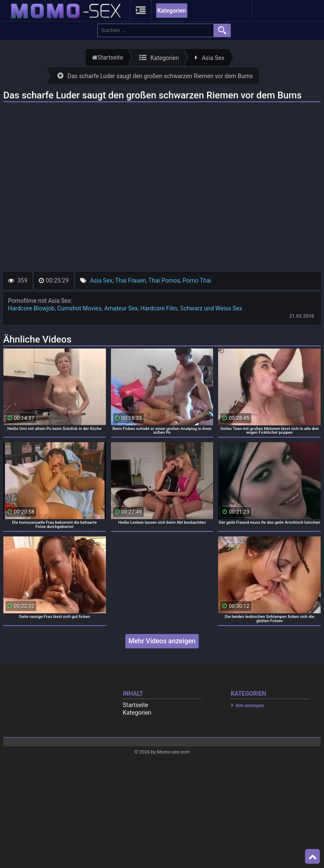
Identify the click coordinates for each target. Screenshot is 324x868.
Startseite (135, 705)
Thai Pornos (164, 280)
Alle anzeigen (250, 706)
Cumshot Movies (80, 308)
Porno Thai (197, 280)
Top (313, 857)
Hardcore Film (159, 308)
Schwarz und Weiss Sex (211, 308)
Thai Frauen (131, 280)
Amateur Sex (121, 308)
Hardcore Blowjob (31, 308)
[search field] (156, 30)
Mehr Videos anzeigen (162, 641)
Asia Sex (101, 280)
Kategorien (172, 11)
